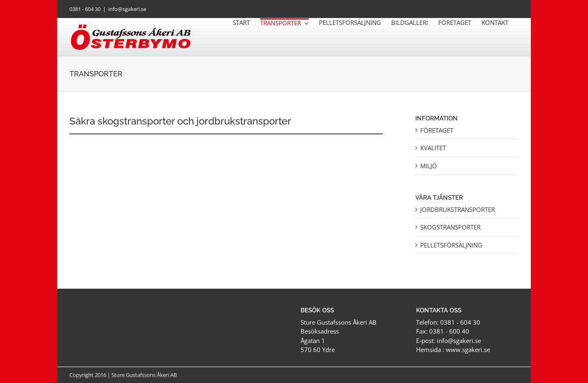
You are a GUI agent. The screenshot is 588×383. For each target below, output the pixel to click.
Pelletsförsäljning (451, 245)
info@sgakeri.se (127, 9)
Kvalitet (433, 148)
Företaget (437, 130)
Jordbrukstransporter (458, 209)
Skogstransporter (450, 227)
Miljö (429, 166)
